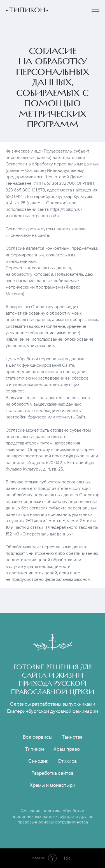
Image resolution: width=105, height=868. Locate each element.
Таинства (72, 737)
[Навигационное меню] (95, 10)
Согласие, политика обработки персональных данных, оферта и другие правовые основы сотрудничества (53, 816)
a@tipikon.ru (78, 456)
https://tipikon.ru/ (66, 209)
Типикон (35, 749)
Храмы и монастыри (53, 785)
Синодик (38, 761)
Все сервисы (38, 737)
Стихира (67, 761)
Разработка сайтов (53, 773)
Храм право (67, 749)
